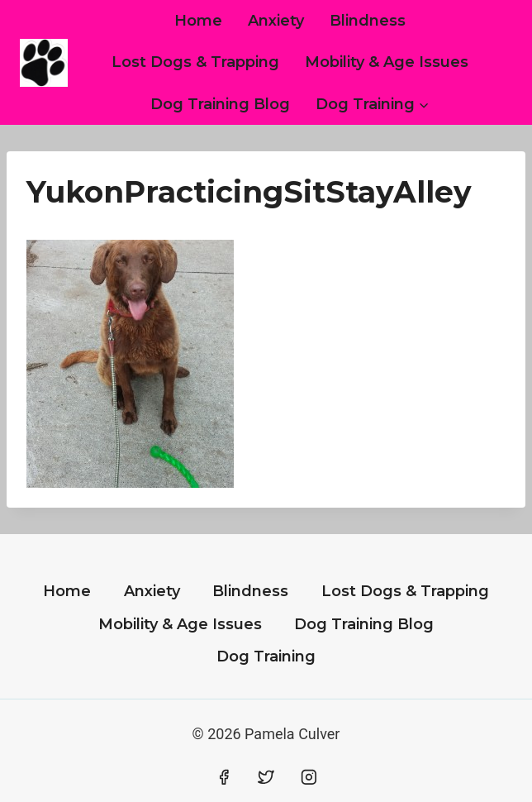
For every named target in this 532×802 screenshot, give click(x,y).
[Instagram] (309, 777)
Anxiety (276, 21)
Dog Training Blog (220, 104)
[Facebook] (224, 777)
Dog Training (266, 656)
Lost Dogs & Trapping (195, 62)
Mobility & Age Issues (387, 62)
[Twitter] (266, 777)
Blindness (368, 21)
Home (198, 21)
